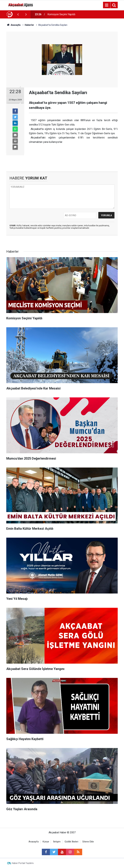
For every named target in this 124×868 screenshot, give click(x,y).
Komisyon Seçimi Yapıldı (61, 14)
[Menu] (107, 5)
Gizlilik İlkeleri (71, 842)
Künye (46, 842)
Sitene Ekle (88, 842)
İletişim (57, 842)
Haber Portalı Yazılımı (23, 863)
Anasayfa (34, 842)
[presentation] (18, 14)
